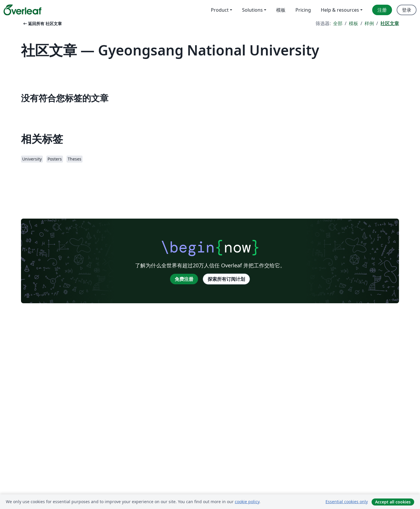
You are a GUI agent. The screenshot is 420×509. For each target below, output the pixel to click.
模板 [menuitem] (281, 10)
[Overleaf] (22, 10)
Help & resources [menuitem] (340, 10)
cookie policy (247, 502)
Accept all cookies (393, 502)
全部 (338, 23)
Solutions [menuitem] (252, 10)
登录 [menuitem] (407, 10)
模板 (353, 23)
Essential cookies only (347, 502)
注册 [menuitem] (382, 10)
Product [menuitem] (220, 10)
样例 (369, 23)
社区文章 (390, 23)
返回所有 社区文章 (42, 23)
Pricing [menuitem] (303, 10)
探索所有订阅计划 (226, 279)
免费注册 (184, 279)
